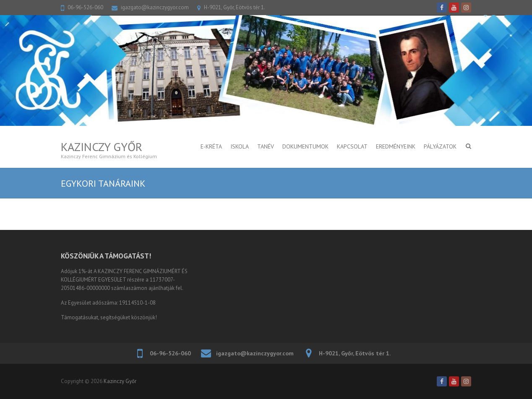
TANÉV (266, 146)
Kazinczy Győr (102, 147)
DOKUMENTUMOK (305, 146)
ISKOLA (240, 146)
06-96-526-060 (85, 7)
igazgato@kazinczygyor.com (155, 7)
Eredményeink (396, 146)
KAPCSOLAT (352, 146)
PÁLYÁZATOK (440, 146)
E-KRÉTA (211, 146)
